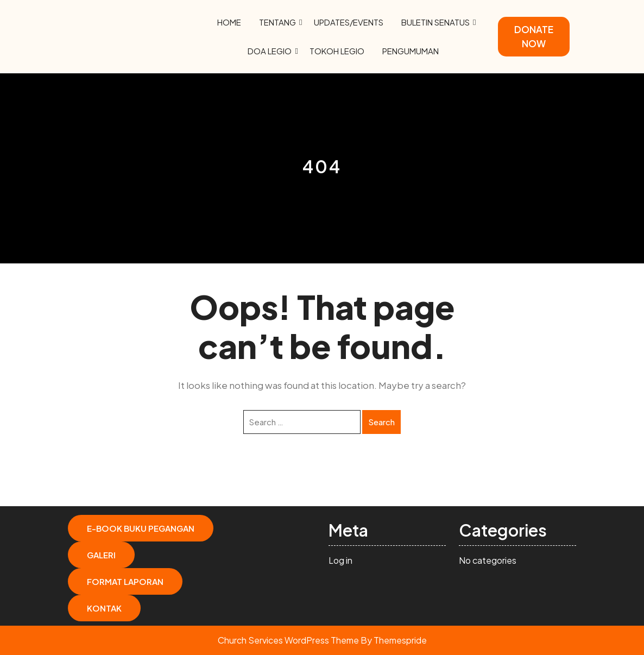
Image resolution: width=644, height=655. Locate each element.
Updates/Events (349, 22)
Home (229, 22)
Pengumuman (411, 51)
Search (381, 422)
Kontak (104, 608)
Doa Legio (270, 51)
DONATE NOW (534, 36)
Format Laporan (125, 581)
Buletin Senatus (435, 22)
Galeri (101, 555)
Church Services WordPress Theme (288, 640)
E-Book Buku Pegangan (141, 528)
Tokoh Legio (337, 51)
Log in (340, 560)
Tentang (277, 22)
